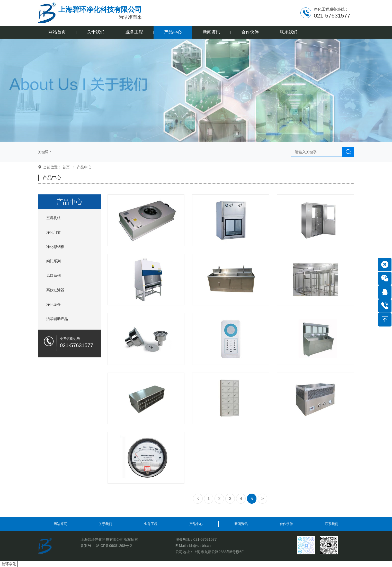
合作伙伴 (286, 524)
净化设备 (54, 304)
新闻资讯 (241, 524)
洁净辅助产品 (57, 319)
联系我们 (332, 524)
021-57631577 (205, 539)
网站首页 (60, 524)
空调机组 (54, 218)
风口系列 (54, 276)
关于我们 (105, 524)
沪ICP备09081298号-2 (114, 546)
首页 (66, 167)
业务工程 (151, 524)
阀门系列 (54, 261)
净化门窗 (54, 232)
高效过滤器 (55, 290)
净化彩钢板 (55, 247)
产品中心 (84, 167)
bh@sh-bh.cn (200, 546)
